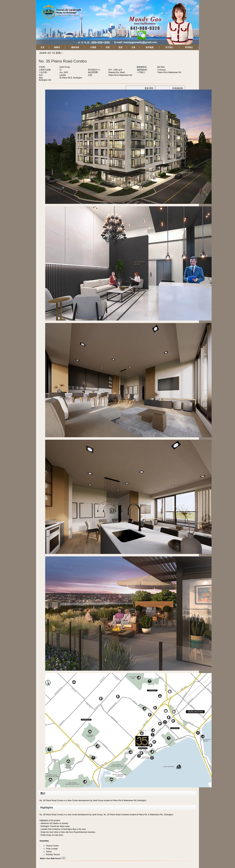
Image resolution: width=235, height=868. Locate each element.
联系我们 (189, 47)
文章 (133, 47)
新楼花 (57, 47)
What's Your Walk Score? (53, 858)
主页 (42, 47)
